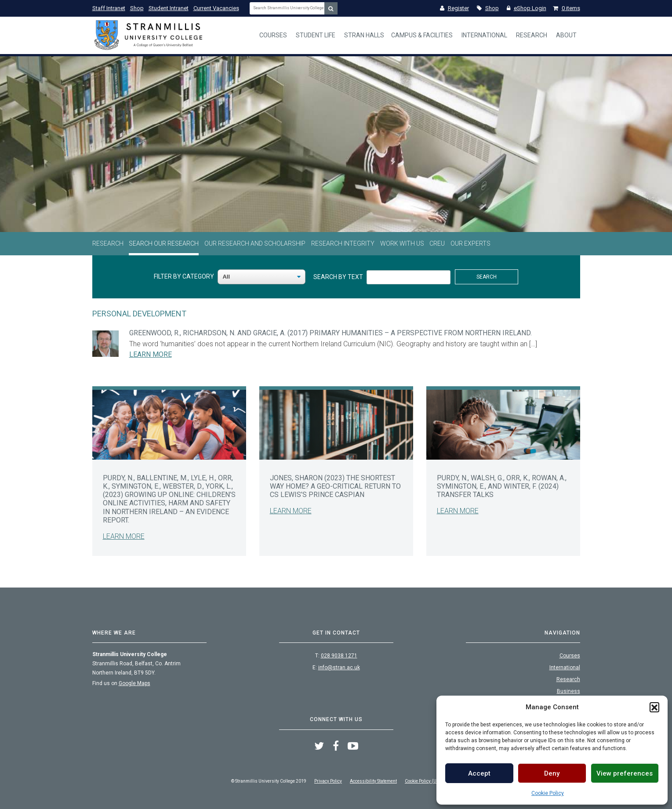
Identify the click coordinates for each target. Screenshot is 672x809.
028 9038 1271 (339, 656)
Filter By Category (184, 276)
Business (568, 691)
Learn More (151, 354)
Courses (273, 35)
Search (487, 277)
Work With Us (402, 243)
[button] (654, 707)
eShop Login (527, 8)
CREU (437, 243)
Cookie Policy (548, 793)
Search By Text (338, 277)
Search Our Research (164, 243)
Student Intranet (169, 8)
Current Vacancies (216, 8)
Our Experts (470, 243)
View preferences (625, 773)
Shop (137, 8)
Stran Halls (364, 35)
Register (454, 8)
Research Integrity (343, 243)
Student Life (316, 35)
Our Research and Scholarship (255, 243)
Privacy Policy (328, 781)
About (566, 35)
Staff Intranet (109, 8)
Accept (479, 773)
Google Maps (134, 683)
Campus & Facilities (422, 35)
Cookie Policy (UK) (423, 781)
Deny (552, 773)
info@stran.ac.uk (339, 668)
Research (532, 35)
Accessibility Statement (373, 781)
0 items (567, 8)
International (484, 35)
